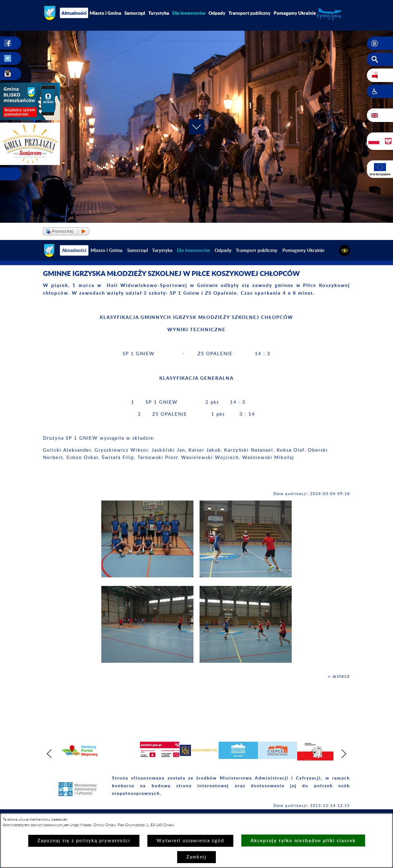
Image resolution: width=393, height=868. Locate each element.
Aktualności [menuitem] (74, 13)
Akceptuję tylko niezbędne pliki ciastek (303, 841)
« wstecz (339, 676)
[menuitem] (189, 13)
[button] (380, 43)
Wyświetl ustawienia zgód (190, 841)
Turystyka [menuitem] (159, 13)
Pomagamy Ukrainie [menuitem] (295, 13)
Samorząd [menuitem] (135, 13)
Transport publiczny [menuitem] (249, 13)
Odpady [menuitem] (217, 13)
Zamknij (196, 857)
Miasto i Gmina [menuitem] (105, 13)
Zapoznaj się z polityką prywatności (84, 841)
